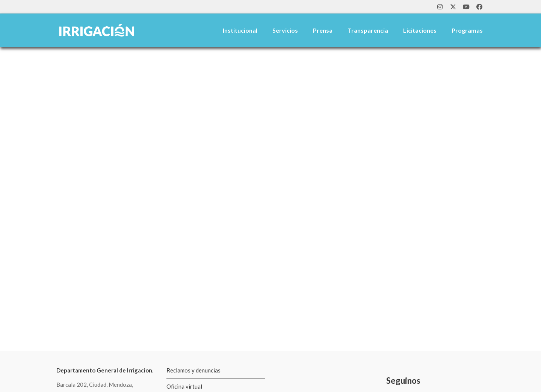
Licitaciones (420, 30)
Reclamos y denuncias (193, 370)
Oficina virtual (184, 386)
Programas (467, 30)
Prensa (323, 30)
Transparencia (368, 30)
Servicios (285, 30)
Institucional (240, 30)
